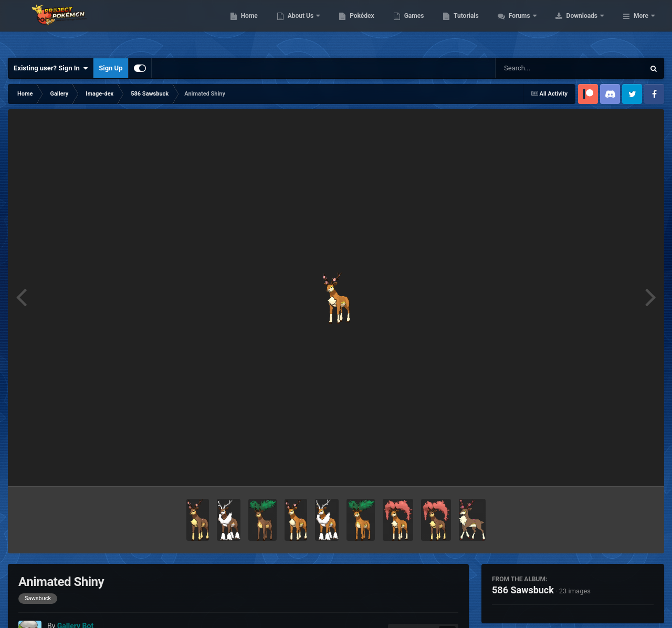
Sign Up (111, 68)
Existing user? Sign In (51, 68)
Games (481, 26)
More (641, 26)
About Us (368, 26)
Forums (587, 26)
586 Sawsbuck (523, 590)
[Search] (543, 68)
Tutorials (533, 26)
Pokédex (429, 26)
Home (316, 26)
